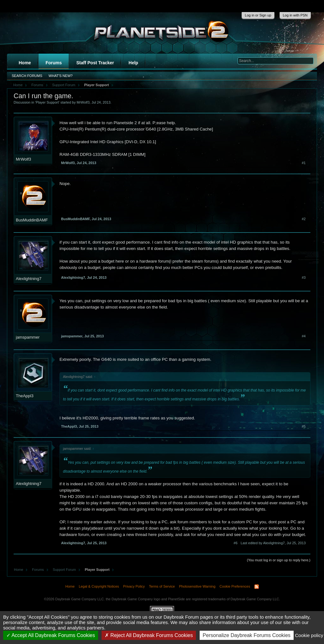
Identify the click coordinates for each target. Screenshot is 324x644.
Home (25, 63)
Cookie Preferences (235, 586)
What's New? (61, 76)
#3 (304, 277)
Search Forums (27, 76)
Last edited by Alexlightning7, (273, 543)
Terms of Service (162, 586)
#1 (304, 163)
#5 (304, 426)
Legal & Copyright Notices (99, 586)
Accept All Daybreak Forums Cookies (51, 635)
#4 (304, 336)
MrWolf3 (83, 102)
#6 (235, 543)
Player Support (47, 102)
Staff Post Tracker (95, 63)
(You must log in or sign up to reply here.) (279, 560)
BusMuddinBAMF (32, 220)
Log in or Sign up (258, 15)
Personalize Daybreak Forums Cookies (247, 635)
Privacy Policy (134, 586)
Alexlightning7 (29, 279)
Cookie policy (309, 635)
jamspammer (28, 337)
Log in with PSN (295, 15)
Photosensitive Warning (197, 586)
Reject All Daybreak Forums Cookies (149, 635)
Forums (54, 63)
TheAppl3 (25, 396)
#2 (304, 219)
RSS (257, 587)
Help (133, 63)
